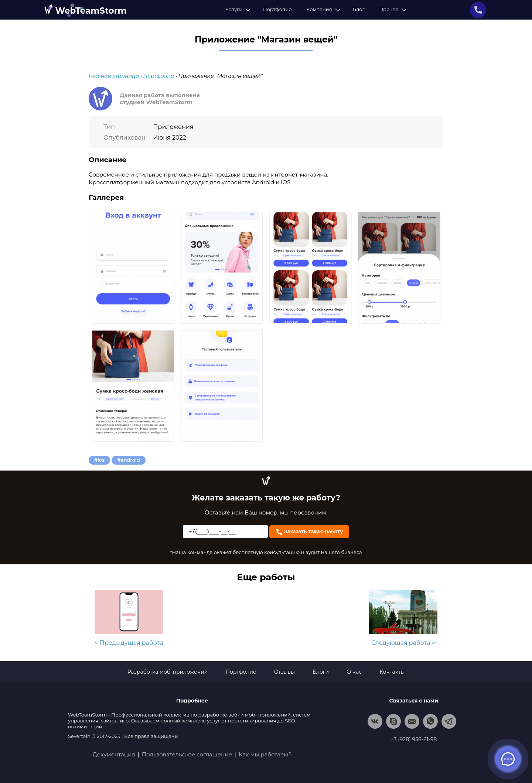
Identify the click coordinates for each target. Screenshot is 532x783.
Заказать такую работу (309, 531)
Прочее (392, 9)
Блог (359, 9)
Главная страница (114, 76)
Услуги (237, 9)
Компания (322, 9)
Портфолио (277, 9)
